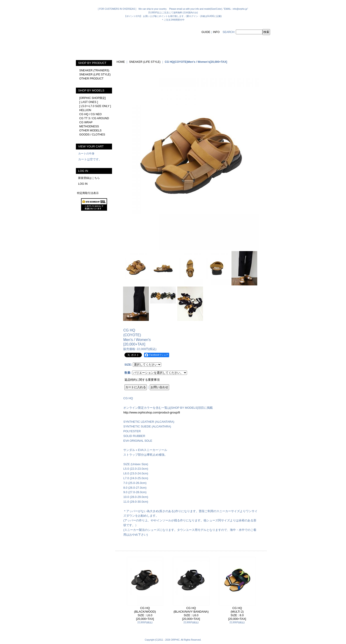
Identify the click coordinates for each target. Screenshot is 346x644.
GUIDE (206, 32)
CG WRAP (86, 122)
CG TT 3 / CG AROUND (94, 118)
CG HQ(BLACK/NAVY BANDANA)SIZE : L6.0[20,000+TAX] (191, 613)
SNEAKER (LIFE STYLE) (95, 75)
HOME (121, 62)
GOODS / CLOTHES (92, 135)
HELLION (85, 110)
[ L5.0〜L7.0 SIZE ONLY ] (95, 106)
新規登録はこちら (89, 178)
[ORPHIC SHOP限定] (92, 98)
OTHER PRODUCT (91, 79)
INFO (216, 32)
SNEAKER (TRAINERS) (94, 70)
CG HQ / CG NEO (90, 114)
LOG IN (83, 184)
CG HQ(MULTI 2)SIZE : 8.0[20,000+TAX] (237, 613)
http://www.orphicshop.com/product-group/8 (152, 412)
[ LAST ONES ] (89, 102)
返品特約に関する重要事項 (142, 380)
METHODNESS (89, 126)
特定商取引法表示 (88, 193)
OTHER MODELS (90, 131)
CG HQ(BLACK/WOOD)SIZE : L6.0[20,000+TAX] (145, 613)
